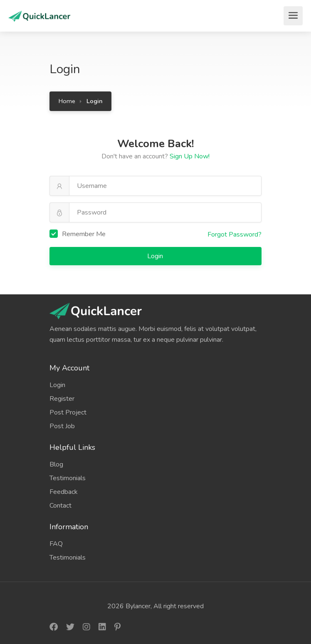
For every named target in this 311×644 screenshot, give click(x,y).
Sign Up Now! (190, 156)
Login (156, 256)
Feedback (64, 492)
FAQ (56, 544)
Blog (56, 464)
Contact (60, 506)
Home (67, 101)
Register (62, 399)
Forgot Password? (234, 234)
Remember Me (78, 234)
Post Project (68, 412)
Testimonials (68, 478)
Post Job (62, 426)
